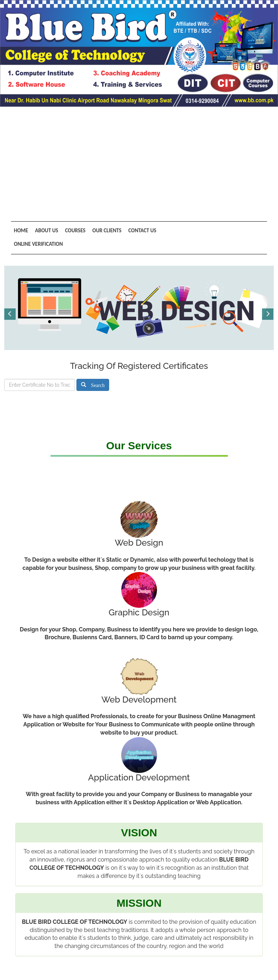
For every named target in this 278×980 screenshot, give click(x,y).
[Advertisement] (139, 160)
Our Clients (103, 231)
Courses (73, 231)
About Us (45, 231)
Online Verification (38, 244)
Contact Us (137, 231)
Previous (10, 313)
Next (268, 313)
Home (21, 231)
